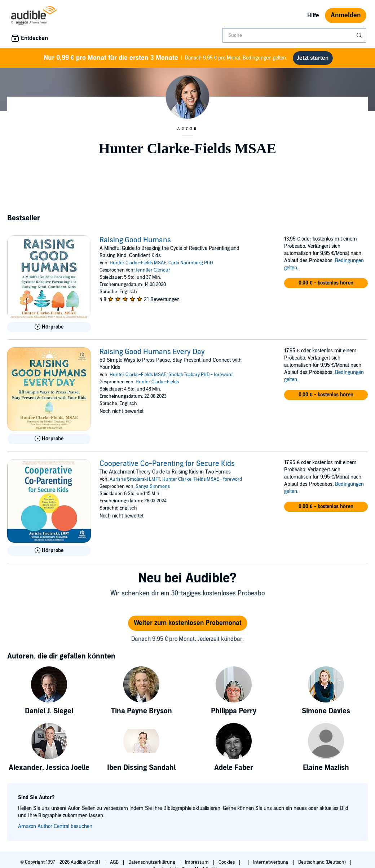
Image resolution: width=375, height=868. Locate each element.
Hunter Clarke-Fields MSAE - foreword (202, 479)
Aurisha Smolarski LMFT (135, 479)
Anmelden (346, 15)
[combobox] (294, 35)
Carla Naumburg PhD (191, 263)
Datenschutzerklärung (152, 862)
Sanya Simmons (153, 486)
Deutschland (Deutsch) (323, 862)
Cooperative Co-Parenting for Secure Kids (167, 464)
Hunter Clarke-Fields (157, 382)
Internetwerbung (271, 862)
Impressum (197, 862)
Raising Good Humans (135, 240)
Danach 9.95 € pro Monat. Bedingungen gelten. (166, 58)
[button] (326, 283)
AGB (115, 862)
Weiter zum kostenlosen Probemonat (188, 623)
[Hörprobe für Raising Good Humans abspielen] (49, 327)
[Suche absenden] (360, 35)
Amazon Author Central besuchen (55, 826)
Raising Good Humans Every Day (152, 352)
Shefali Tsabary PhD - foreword (200, 375)
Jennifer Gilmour (153, 270)
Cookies (227, 862)
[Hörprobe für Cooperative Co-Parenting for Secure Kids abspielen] (49, 551)
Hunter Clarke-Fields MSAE (138, 263)
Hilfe (313, 16)
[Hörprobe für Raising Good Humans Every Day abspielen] (49, 439)
